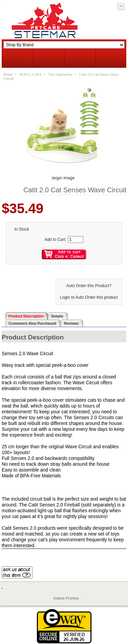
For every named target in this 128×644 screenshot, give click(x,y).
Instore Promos (66, 598)
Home (8, 74)
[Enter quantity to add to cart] (76, 240)
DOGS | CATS (31, 74)
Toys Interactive (60, 74)
